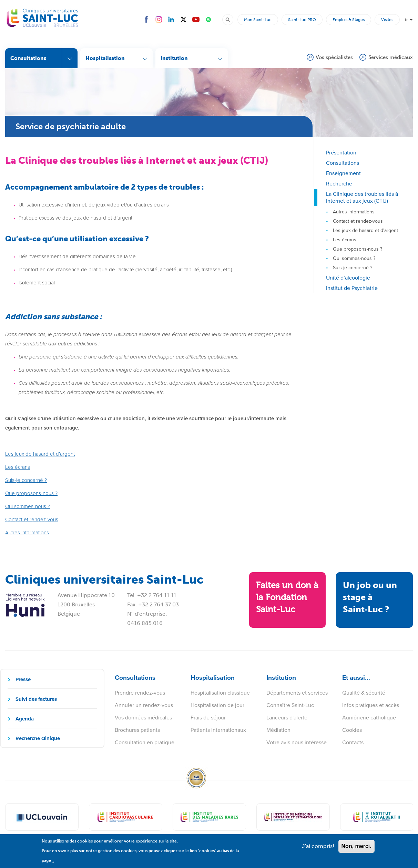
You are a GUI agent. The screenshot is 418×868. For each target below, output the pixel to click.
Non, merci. (356, 850)
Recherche (339, 184)
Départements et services (297, 693)
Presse (23, 679)
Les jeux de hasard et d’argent (365, 230)
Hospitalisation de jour (217, 705)
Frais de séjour (208, 718)
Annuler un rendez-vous (144, 705)
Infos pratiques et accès (371, 705)
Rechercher (231, 19)
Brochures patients (137, 730)
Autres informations (354, 212)
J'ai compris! (318, 850)
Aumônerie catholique (369, 718)
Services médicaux (391, 57)
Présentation (341, 153)
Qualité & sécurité (364, 693)
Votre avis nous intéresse (297, 742)
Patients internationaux (218, 730)
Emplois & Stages (349, 20)
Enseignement (343, 173)
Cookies (352, 730)
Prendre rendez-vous (140, 693)
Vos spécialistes (334, 57)
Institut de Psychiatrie (352, 288)
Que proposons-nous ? (358, 249)
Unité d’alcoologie (348, 278)
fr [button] (409, 20)
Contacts (353, 742)
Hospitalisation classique (220, 693)
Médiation (278, 730)
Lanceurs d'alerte (287, 718)
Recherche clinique (38, 738)
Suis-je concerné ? (353, 268)
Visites (387, 20)
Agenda (25, 719)
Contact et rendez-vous (358, 221)
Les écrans (345, 240)
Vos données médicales (143, 718)
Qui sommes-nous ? (354, 258)
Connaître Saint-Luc (290, 705)
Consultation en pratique (145, 742)
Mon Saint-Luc (258, 20)
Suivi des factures (36, 699)
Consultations (343, 163)
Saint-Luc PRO (302, 20)
